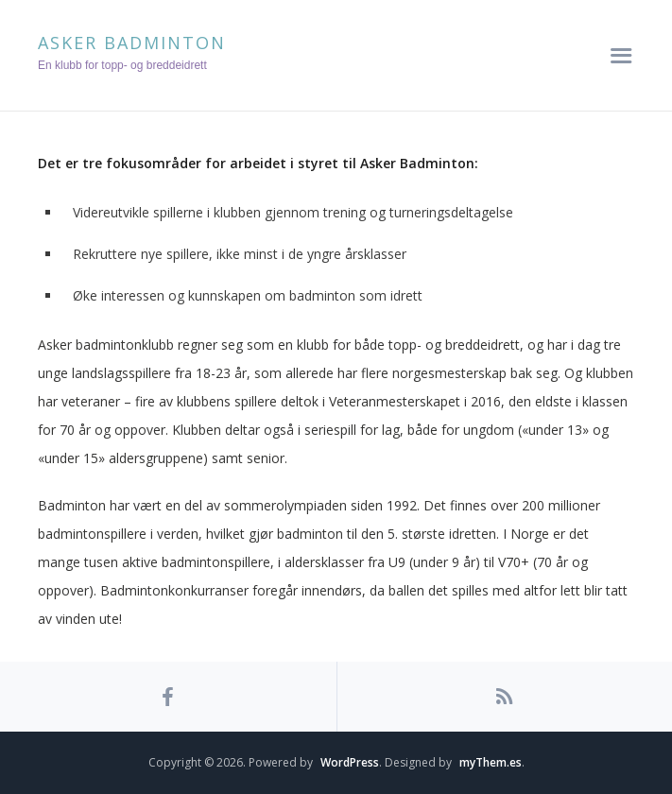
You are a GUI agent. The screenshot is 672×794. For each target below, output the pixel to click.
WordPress (350, 762)
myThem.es (491, 762)
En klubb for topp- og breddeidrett (122, 65)
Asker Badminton (132, 43)
